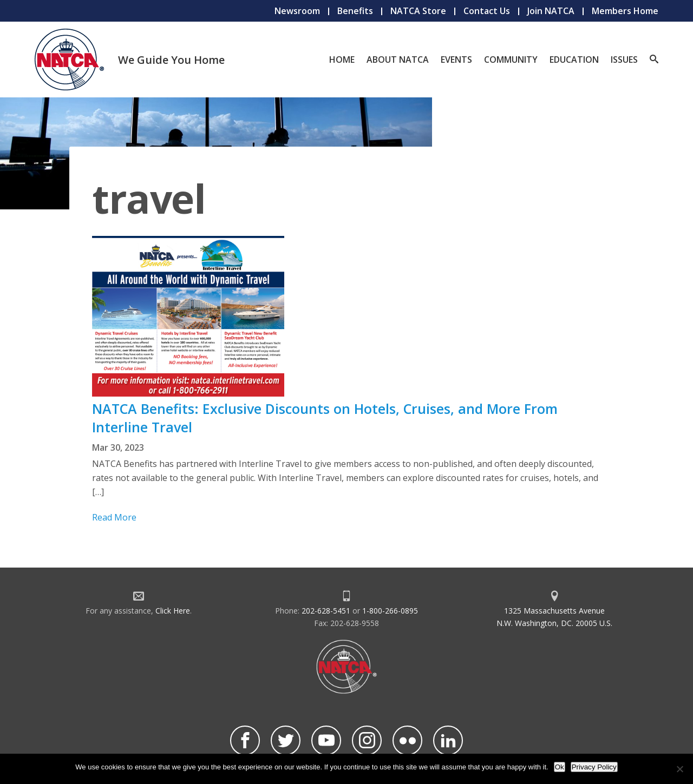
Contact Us (487, 11)
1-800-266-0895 (390, 611)
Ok (560, 767)
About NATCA (398, 60)
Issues (624, 60)
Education (574, 60)
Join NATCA (551, 11)
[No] (679, 769)
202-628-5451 (326, 611)
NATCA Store (418, 11)
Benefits (355, 11)
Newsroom (297, 11)
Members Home (625, 11)
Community (511, 60)
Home (342, 60)
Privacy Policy (594, 767)
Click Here (173, 611)
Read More (114, 517)
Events (456, 60)
